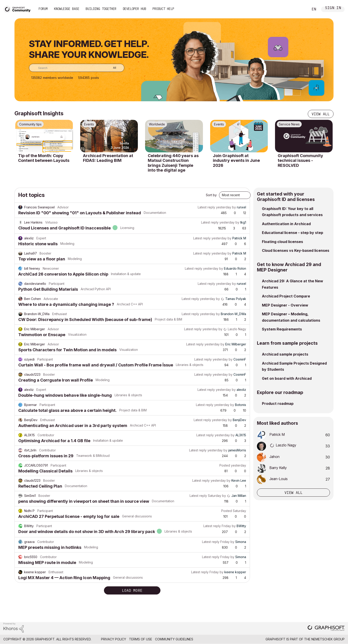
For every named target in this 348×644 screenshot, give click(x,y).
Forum (43, 9)
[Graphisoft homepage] (326, 629)
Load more (132, 590)
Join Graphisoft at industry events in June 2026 (236, 160)
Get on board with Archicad (287, 378)
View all (321, 114)
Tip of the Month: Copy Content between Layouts (44, 158)
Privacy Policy (114, 639)
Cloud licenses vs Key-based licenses (296, 250)
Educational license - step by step (293, 233)
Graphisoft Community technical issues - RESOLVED (300, 160)
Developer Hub (134, 9)
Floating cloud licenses (282, 242)
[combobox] (77, 68)
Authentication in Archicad (286, 224)
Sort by (211, 195)
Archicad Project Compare (286, 296)
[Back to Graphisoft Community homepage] (19, 9)
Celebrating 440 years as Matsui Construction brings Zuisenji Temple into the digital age (173, 163)
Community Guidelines (174, 639)
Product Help (163, 9)
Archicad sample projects (285, 354)
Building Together (101, 9)
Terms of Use (141, 639)
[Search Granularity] (111, 68)
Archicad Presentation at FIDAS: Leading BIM (108, 158)
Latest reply (206, 207)
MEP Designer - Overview (285, 305)
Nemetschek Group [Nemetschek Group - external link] (328, 639)
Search (300, 9)
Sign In (333, 8)
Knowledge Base (67, 9)
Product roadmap (278, 403)
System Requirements (282, 329)
